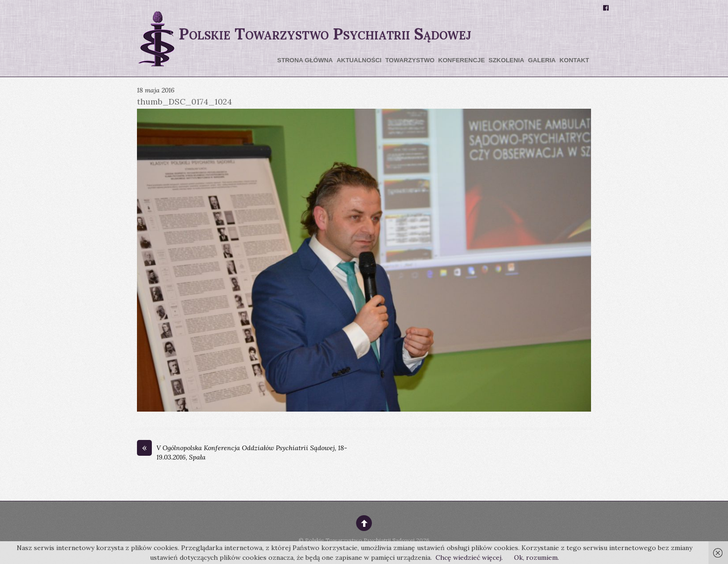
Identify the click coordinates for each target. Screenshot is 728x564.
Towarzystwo (410, 60)
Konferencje (461, 60)
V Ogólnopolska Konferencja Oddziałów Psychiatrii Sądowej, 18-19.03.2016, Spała (242, 453)
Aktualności (359, 60)
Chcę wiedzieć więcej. (469, 557)
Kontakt (574, 60)
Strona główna (305, 60)
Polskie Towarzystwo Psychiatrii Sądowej (360, 540)
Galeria (542, 60)
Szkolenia (506, 60)
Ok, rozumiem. (536, 557)
